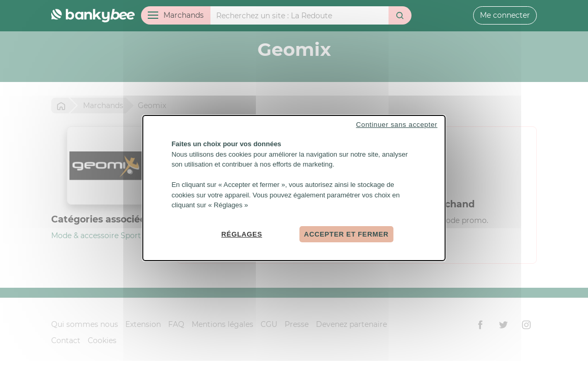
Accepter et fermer (346, 234)
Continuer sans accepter (397, 125)
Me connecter (505, 15)
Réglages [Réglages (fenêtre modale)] (242, 234)
